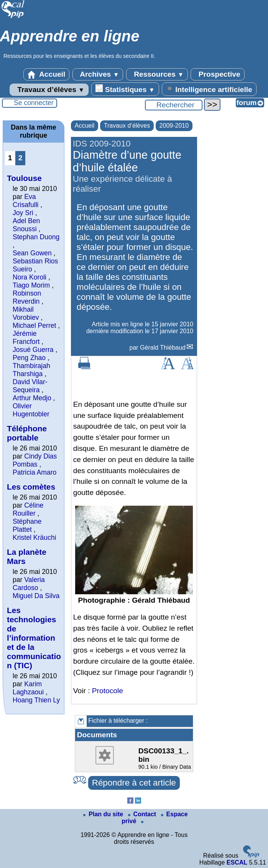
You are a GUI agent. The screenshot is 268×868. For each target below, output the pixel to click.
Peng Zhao (29, 358)
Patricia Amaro (35, 472)
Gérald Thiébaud (163, 348)
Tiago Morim (31, 285)
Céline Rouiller (28, 509)
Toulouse (24, 178)
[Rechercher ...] (174, 105)
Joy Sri (23, 213)
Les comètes (31, 487)
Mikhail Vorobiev (26, 313)
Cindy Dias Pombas (35, 460)
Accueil (46, 74)
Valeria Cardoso (29, 584)
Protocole (108, 691)
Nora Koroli (30, 277)
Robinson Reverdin (27, 297)
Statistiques (125, 89)
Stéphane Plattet (27, 525)
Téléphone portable (27, 433)
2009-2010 (174, 126)
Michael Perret (34, 325)
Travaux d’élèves (49, 90)
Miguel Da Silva (36, 596)
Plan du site (104, 814)
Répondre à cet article (134, 783)
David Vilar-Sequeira (30, 386)
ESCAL (237, 862)
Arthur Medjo (32, 398)
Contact (143, 814)
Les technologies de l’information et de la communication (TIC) (34, 638)
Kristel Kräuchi (34, 538)
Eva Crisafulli (25, 201)
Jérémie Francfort (26, 338)
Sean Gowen (32, 253)
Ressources (157, 74)
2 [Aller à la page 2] (21, 158)
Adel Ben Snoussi (26, 225)
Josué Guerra (33, 350)
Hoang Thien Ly (36, 700)
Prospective (217, 74)
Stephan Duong (36, 237)
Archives (98, 74)
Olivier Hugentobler (31, 410)
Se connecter (34, 103)
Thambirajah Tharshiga (31, 370)
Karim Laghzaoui (28, 688)
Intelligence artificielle (209, 89)
